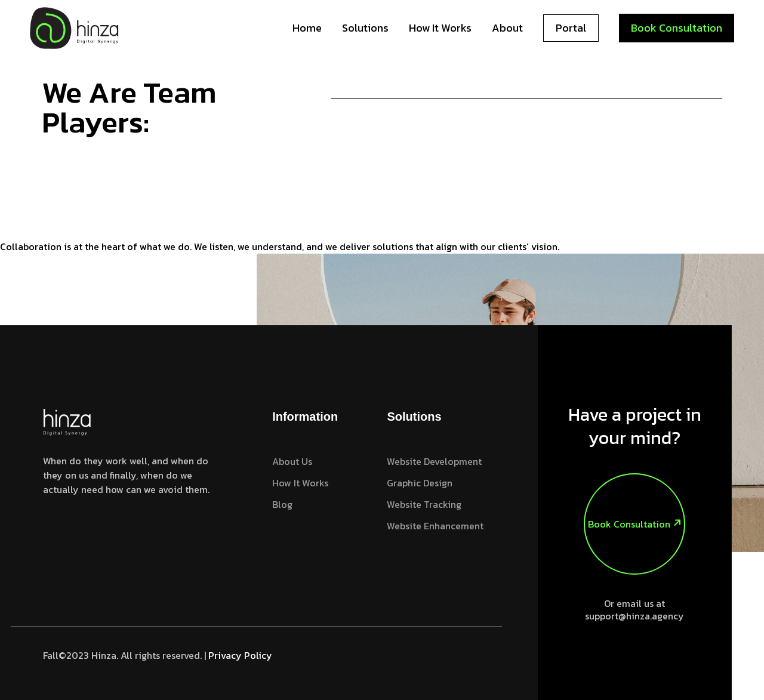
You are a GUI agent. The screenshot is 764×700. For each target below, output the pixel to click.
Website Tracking (424, 504)
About (507, 28)
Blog (282, 504)
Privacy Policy (240, 655)
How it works (440, 28)
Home (307, 28)
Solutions (365, 28)
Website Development (434, 461)
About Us (292, 461)
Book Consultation (677, 28)
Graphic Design (420, 483)
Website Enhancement (435, 526)
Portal (571, 28)
